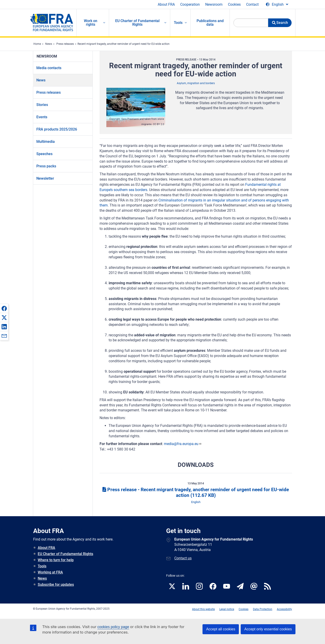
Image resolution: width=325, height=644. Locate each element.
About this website (203, 609)
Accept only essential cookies (268, 629)
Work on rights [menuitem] (91, 23)
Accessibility (284, 609)
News (49, 44)
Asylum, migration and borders (196, 83)
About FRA (166, 4)
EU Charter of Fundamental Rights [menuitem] (137, 23)
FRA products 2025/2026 (57, 129)
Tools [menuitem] (178, 23)
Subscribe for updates (56, 585)
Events (42, 117)
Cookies (234, 4)
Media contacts (49, 68)
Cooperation (190, 4)
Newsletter (45, 178)
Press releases (65, 44)
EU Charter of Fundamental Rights (65, 554)
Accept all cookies (221, 629)
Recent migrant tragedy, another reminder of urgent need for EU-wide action (124, 44)
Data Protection (263, 609)
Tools (42, 566)
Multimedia (46, 142)
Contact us (183, 558)
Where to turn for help (56, 560)
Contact (252, 4)
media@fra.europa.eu (183, 444)
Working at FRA (50, 572)
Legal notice (227, 609)
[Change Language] (277, 5)
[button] (4, 308)
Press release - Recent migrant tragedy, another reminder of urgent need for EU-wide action (196, 492)
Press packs (46, 166)
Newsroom (214, 4)
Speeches (44, 154)
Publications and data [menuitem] (210, 23)
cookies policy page (113, 627)
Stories (42, 105)
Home (37, 44)
